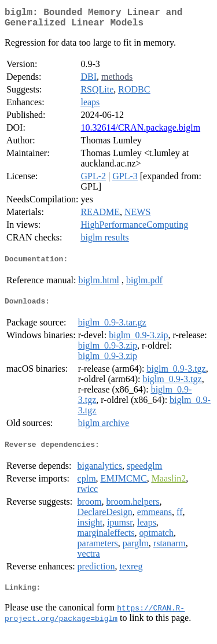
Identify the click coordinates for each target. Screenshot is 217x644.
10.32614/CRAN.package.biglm (140, 132)
